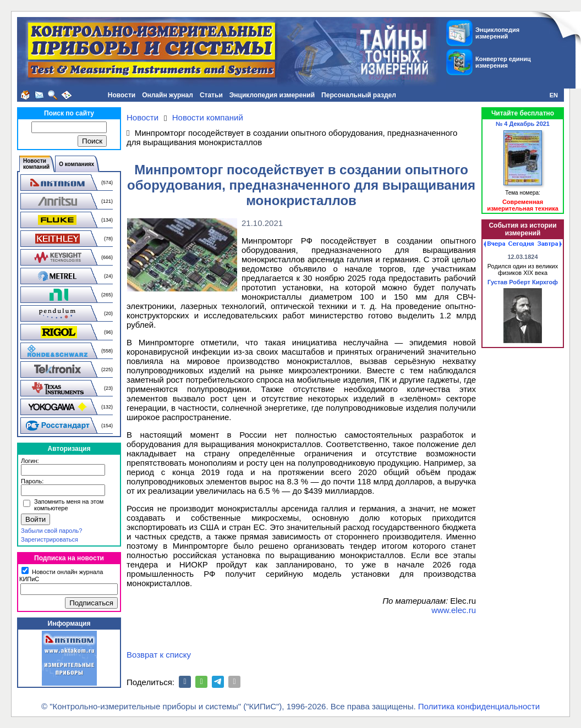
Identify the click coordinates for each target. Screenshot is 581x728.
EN (554, 95)
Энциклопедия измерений (272, 95)
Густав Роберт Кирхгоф (523, 282)
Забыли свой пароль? (51, 531)
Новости (122, 95)
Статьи (211, 95)
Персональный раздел (359, 95)
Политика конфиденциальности (479, 706)
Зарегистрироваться (50, 539)
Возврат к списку (159, 655)
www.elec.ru (454, 610)
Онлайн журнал (168, 95)
